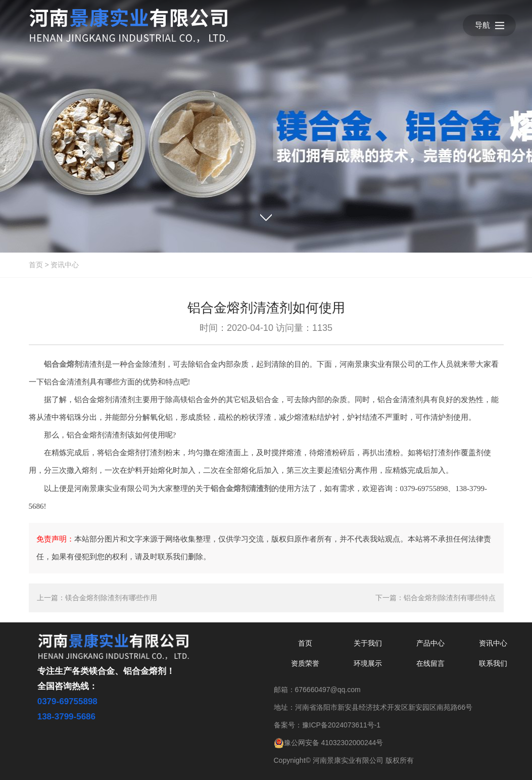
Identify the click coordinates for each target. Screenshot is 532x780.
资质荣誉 (305, 663)
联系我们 (493, 663)
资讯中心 (65, 265)
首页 (36, 265)
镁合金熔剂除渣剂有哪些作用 (111, 598)
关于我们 (368, 643)
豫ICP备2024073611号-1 (342, 725)
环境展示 (368, 663)
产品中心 (430, 643)
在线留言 (430, 663)
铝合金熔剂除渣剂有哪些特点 (450, 598)
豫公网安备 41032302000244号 (329, 743)
